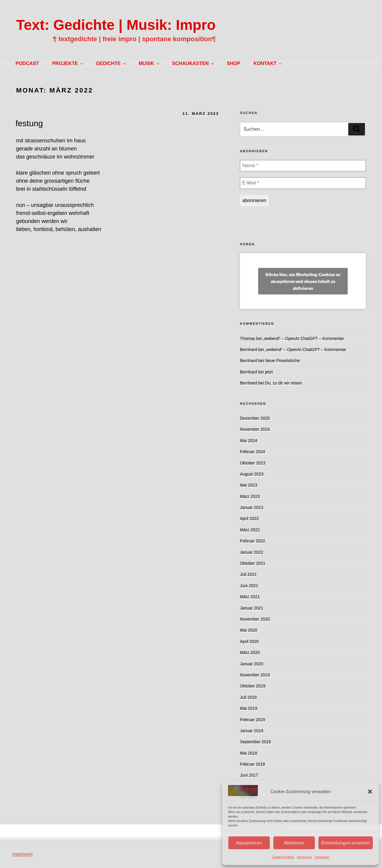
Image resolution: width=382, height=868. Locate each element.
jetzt (269, 372)
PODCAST (27, 63)
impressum (305, 857)
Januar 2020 (252, 664)
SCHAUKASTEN (194, 63)
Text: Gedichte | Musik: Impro (116, 25)
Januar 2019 (252, 731)
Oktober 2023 (253, 463)
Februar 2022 (252, 541)
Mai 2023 (249, 485)
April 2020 (249, 641)
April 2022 (249, 518)
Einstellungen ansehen (346, 843)
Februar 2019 (252, 720)
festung (29, 123)
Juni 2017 (249, 775)
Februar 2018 (252, 764)
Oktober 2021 (253, 563)
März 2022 (250, 530)
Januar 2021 (252, 608)
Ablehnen (294, 843)
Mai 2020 (249, 630)
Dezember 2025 (255, 418)
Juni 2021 (249, 586)
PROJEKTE (68, 63)
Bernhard (249, 350)
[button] (370, 792)
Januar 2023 (252, 507)
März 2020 (250, 652)
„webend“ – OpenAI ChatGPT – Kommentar (303, 338)
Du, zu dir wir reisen (284, 383)
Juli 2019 (248, 697)
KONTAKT (268, 63)
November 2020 (255, 619)
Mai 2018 (249, 753)
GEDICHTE (111, 63)
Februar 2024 (252, 452)
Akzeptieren (249, 843)
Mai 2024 (249, 441)
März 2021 (250, 597)
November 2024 (255, 429)
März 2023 (250, 496)
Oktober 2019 (253, 686)
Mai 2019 (249, 708)
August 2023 (252, 474)
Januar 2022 (252, 552)
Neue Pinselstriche (282, 361)
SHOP (234, 63)
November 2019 (255, 675)
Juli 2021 (248, 574)
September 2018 (255, 742)
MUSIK (150, 63)
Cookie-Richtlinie (283, 857)
